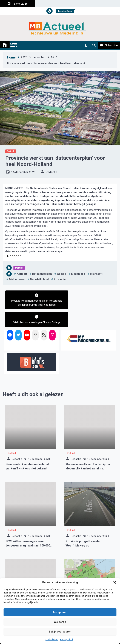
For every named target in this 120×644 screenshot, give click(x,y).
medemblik (78, 274)
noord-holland (39, 279)
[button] (115, 582)
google (62, 274)
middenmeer (17, 279)
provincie (60, 279)
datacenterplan (42, 274)
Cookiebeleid (52, 640)
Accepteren (60, 612)
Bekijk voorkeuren (60, 632)
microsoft (96, 274)
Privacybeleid (66, 640)
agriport (22, 274)
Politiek (11, 151)
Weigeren (60, 622)
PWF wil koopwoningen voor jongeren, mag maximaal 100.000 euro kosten (28, 528)
